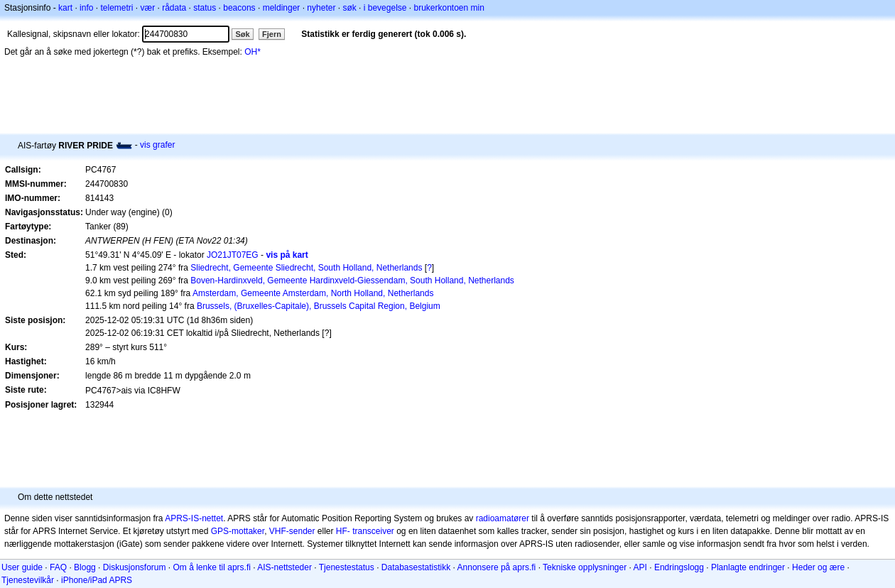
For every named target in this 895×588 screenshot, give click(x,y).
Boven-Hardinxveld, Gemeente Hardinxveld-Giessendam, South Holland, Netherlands (352, 281)
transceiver (373, 531)
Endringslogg (679, 567)
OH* (253, 52)
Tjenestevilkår (28, 580)
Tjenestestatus (347, 567)
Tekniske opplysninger (585, 567)
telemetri (116, 8)
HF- (343, 531)
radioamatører (503, 518)
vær (147, 8)
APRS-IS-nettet (194, 518)
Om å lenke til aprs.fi (212, 567)
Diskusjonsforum (135, 567)
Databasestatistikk (416, 567)
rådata (174, 8)
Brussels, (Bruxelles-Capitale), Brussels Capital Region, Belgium (319, 306)
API (640, 567)
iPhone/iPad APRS (97, 580)
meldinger (282, 8)
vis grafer (157, 145)
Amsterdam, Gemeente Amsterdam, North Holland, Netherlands (313, 293)
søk (349, 8)
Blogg (85, 567)
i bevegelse (385, 8)
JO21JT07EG (233, 255)
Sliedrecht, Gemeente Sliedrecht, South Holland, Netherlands (306, 268)
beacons (239, 8)
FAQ (58, 567)
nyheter (321, 8)
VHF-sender (292, 531)
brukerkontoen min (449, 8)
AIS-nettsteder (284, 567)
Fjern (272, 34)
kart (65, 8)
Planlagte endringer (748, 567)
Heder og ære (818, 567)
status (205, 8)
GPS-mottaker (238, 531)
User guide (22, 567)
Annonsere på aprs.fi (497, 567)
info (86, 8)
